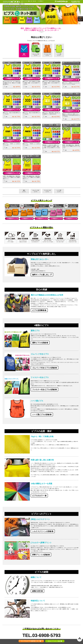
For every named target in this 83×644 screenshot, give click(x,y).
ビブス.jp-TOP (6, 4)
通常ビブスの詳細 (40, 343)
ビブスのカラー (39, 496)
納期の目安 (37, 591)
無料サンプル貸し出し (42, 275)
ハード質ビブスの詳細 (42, 415)
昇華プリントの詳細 (41, 555)
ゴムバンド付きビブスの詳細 (44, 368)
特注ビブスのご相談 (55, 641)
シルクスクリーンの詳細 (43, 531)
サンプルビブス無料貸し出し (31, 641)
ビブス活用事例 (39, 310)
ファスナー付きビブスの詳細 (44, 389)
